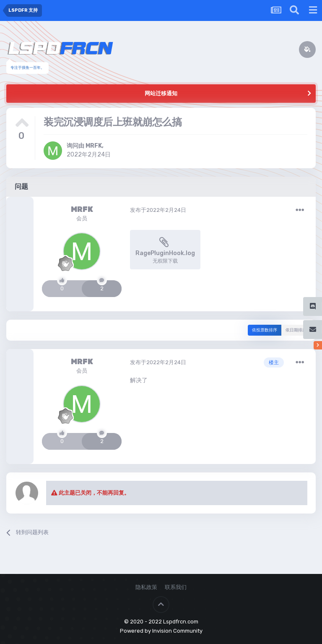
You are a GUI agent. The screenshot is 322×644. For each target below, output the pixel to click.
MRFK (94, 146)
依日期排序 (296, 330)
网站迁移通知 (161, 93)
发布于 (158, 210)
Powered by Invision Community (161, 631)
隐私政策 (146, 587)
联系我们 (176, 587)
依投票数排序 (265, 330)
